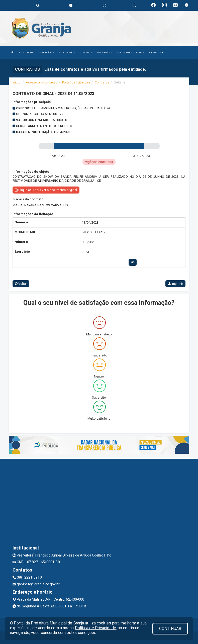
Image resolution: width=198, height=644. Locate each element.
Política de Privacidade (95, 628)
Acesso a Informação (42, 82)
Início (17, 82)
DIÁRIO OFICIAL (157, 52)
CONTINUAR (170, 629)
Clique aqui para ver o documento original (46, 190)
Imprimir (175, 284)
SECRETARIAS (67, 52)
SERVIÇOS (86, 52)
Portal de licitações (76, 82)
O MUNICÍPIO (47, 52)
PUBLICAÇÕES (105, 52)
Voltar (21, 284)
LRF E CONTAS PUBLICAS (131, 52)
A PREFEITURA (27, 52)
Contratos (102, 82)
